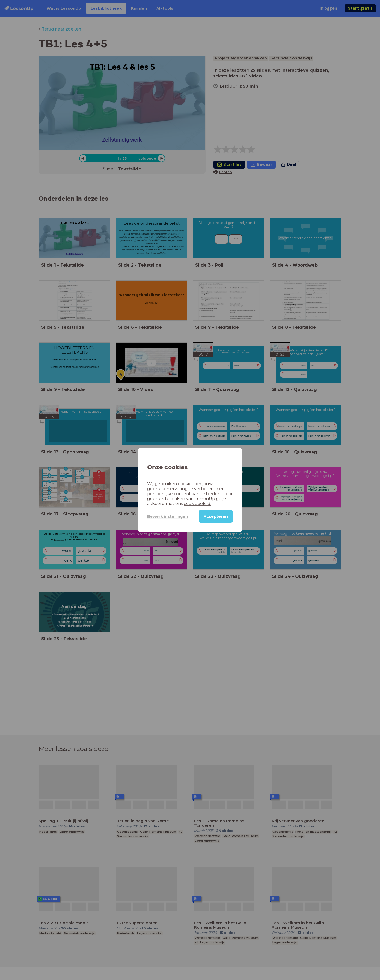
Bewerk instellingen (168, 516)
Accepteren (216, 516)
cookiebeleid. (197, 504)
